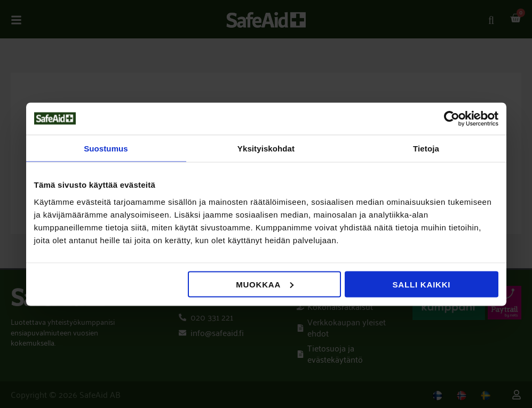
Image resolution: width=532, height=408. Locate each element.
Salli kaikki (422, 284)
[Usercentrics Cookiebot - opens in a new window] (452, 118)
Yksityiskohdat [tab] (266, 148)
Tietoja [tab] (426, 148)
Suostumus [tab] (106, 148)
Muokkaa (265, 284)
